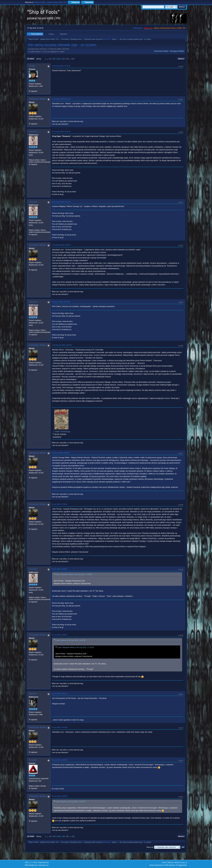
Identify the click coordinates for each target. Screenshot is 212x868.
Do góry (31, 836)
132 (73, 59)
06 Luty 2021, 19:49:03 (59, 635)
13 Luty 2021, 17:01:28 (59, 727)
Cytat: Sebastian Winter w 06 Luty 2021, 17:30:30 (74, 575)
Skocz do (150, 847)
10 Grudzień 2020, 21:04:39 (61, 202)
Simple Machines (43, 862)
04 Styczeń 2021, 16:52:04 (63, 345)
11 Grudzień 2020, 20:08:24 (61, 245)
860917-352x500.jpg (61, 432)
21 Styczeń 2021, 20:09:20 (61, 453)
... (48, 59)
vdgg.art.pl (148, 28)
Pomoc (164, 862)
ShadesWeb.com (43, 865)
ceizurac (33, 132)
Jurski (32, 66)
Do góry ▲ (184, 862)
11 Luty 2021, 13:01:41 (59, 694)
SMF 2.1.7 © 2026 (31, 862)
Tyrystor (33, 760)
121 (50, 59)
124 (63, 59)
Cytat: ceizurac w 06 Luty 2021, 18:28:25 (71, 640)
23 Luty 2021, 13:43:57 (59, 760)
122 (54, 59)
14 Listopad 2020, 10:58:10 (61, 66)
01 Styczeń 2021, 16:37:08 (61, 302)
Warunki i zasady (173, 862)
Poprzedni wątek (161, 51)
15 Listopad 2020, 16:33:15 (61, 132)
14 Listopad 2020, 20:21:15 (61, 99)
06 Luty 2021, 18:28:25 (59, 569)
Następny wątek (177, 51)
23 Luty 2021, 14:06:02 (59, 796)
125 (67, 59)
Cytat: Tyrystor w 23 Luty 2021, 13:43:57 (71, 802)
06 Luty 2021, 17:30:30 (59, 504)
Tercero (33, 694)
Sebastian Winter (38, 99)
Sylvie (114, 39)
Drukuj (181, 59)
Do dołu (31, 59)
